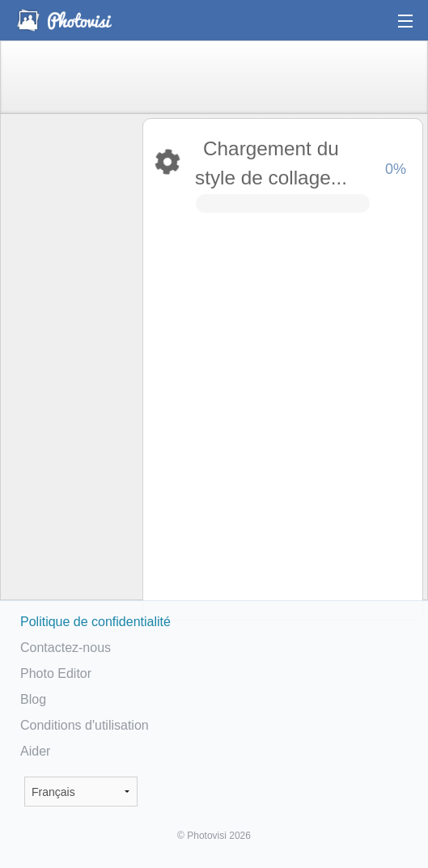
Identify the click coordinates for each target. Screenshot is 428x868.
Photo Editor (56, 673)
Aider (35, 751)
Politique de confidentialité (95, 622)
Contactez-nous (66, 648)
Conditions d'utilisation (85, 725)
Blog (33, 699)
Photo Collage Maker (64, 20)
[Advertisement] (70, 369)
